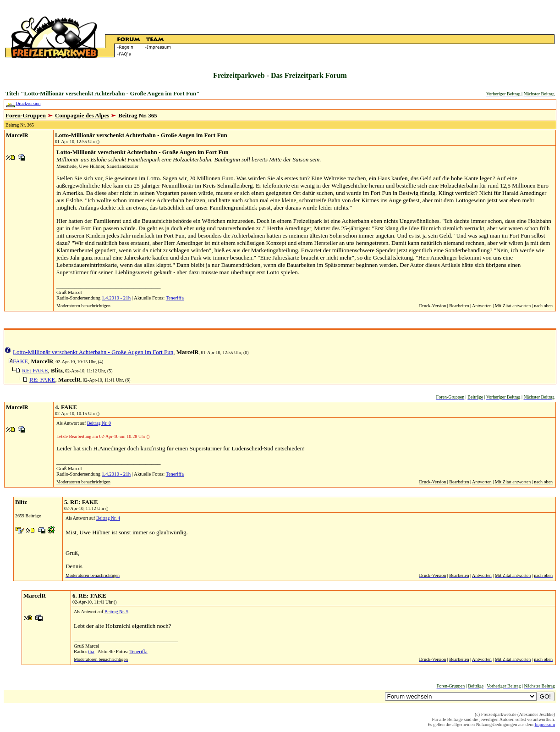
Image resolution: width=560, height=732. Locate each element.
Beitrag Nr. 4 (108, 518)
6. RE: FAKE (89, 596)
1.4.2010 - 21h (116, 298)
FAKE (20, 361)
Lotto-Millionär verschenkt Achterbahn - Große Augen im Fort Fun (141, 135)
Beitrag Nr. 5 (116, 612)
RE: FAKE (35, 370)
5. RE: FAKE (81, 502)
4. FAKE (66, 407)
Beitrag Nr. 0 (99, 423)
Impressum (545, 724)
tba (91, 651)
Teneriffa (175, 298)
